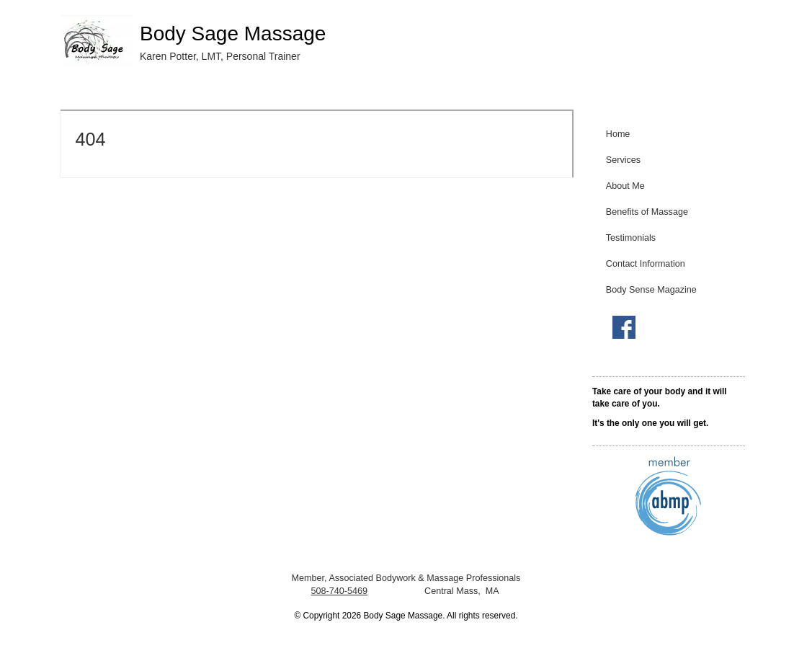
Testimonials (631, 238)
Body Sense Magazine (651, 290)
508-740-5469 (339, 591)
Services (623, 160)
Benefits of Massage (647, 212)
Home (618, 134)
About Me (625, 186)
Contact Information (646, 264)
